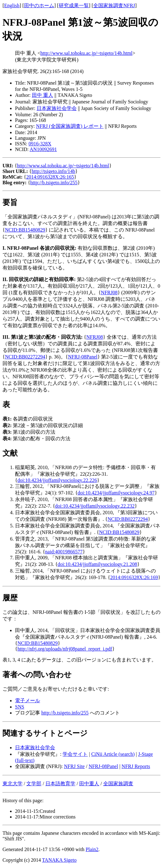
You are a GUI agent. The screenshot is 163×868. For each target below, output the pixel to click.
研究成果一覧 (74, 5)
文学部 (34, 784)
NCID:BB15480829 (25, 230)
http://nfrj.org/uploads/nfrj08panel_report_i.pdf (65, 649)
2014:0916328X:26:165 (50, 177)
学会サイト (75, 754)
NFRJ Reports (136, 766)
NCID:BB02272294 (25, 357)
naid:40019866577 (64, 552)
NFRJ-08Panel (83, 357)
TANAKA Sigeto (59, 860)
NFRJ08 (109, 293)
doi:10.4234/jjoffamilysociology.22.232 (95, 506)
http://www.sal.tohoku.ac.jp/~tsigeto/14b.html (86, 53)
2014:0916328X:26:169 (134, 577)
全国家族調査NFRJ (114, 5)
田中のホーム (39, 5)
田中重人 (89, 784)
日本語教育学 (60, 784)
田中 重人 (43, 95)
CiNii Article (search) (113, 754)
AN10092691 (43, 149)
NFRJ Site (74, 766)
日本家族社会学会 (57, 108)
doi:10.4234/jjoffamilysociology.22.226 (57, 480)
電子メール (28, 701)
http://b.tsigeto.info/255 (54, 183)
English (12, 5)
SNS (20, 707)
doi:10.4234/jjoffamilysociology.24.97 (116, 493)
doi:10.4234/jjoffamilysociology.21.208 (97, 564)
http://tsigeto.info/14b (53, 171)
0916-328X (40, 144)
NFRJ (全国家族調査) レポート (70, 126)
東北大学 (13, 784)
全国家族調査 (118, 784)
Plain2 (92, 849)
